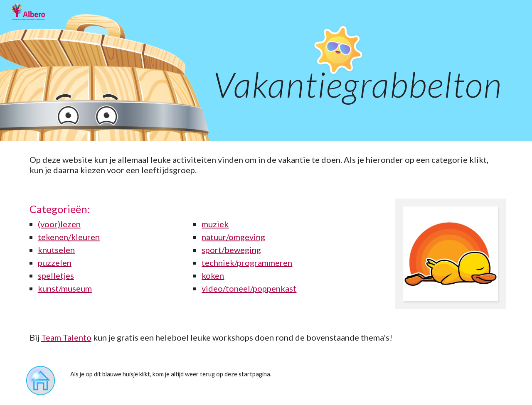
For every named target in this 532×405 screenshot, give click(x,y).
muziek (215, 224)
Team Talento (66, 337)
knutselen (56, 250)
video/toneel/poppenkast (249, 288)
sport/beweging (231, 250)
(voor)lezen (59, 224)
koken (213, 275)
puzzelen (55, 263)
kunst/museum (65, 288)
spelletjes (56, 275)
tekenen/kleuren (69, 237)
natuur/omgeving (233, 237)
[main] (266, 71)
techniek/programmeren (247, 263)
